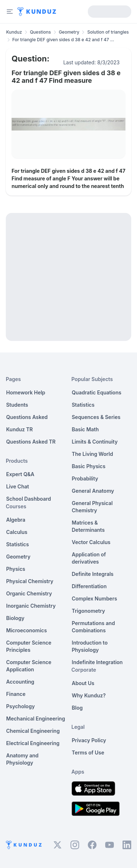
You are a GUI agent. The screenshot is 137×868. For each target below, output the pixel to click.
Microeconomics (27, 630)
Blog (77, 708)
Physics (16, 569)
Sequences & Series (96, 417)
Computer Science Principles (29, 646)
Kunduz (14, 32)
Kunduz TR (20, 429)
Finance (16, 694)
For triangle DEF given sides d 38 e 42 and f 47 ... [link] (63, 40)
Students (17, 405)
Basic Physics (89, 466)
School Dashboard (29, 499)
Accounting (20, 682)
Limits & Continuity (95, 442)
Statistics (18, 544)
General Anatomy (93, 491)
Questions (40, 32)
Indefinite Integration (97, 662)
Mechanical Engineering (36, 719)
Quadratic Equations (97, 392)
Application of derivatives (89, 558)
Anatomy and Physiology (22, 759)
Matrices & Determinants (88, 526)
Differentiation (89, 586)
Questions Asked (27, 417)
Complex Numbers (95, 598)
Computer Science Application (29, 666)
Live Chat (18, 486)
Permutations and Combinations (93, 627)
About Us (83, 683)
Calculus (17, 532)
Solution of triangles (108, 32)
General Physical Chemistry (92, 507)
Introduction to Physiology (90, 646)
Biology (15, 618)
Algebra (16, 520)
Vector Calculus (91, 542)
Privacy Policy (89, 740)
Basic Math (85, 429)
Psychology (20, 706)
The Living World (93, 454)
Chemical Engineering (33, 731)
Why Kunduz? (89, 695)
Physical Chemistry (30, 581)
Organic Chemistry (29, 593)
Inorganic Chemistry (31, 606)
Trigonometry (89, 611)
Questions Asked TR (31, 442)
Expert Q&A (20, 474)
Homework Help (26, 392)
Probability (85, 478)
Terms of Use (88, 752)
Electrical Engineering (33, 743)
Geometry (69, 32)
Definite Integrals (93, 574)
